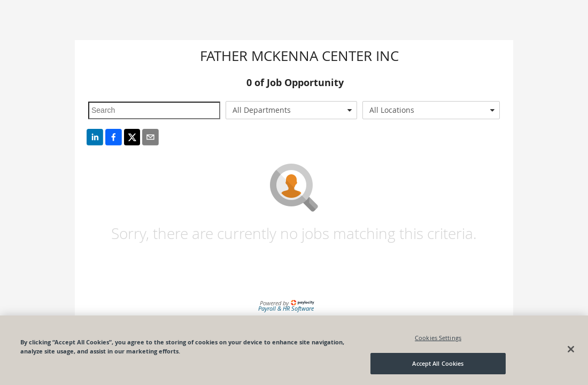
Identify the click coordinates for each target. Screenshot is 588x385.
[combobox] (292, 110)
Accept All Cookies (438, 363)
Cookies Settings (438, 338)
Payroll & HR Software (286, 308)
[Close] (571, 349)
